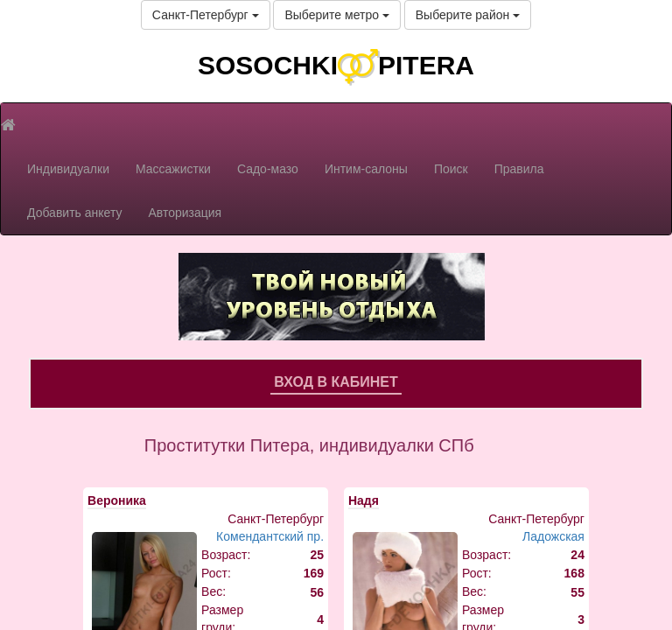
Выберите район (468, 15)
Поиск (451, 169)
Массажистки (173, 169)
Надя (364, 500)
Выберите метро (336, 15)
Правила (519, 169)
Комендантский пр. (270, 536)
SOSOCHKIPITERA (336, 65)
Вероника (117, 500)
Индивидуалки (68, 169)
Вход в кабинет (336, 382)
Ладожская (553, 536)
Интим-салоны (366, 169)
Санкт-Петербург (206, 15)
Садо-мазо (268, 169)
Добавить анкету (74, 213)
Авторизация (185, 213)
